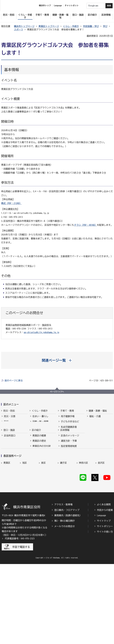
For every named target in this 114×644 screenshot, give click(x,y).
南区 (100, 541)
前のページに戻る (14, 381)
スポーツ (19, 29)
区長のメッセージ (70, 470)
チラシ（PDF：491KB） (85, 225)
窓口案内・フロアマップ (67, 590)
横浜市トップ (45, 6)
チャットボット (72, 6)
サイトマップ (104, 601)
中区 (25, 541)
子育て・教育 (67, 411)
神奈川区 (84, 529)
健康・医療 (95, 423)
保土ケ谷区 (66, 541)
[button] (57, 360)
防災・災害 (10, 418)
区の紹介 (36, 463)
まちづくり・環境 (42, 434)
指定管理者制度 (69, 481)
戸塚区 (7, 541)
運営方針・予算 (69, 476)
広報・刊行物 (68, 502)
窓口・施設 (9, 463)
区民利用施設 (11, 476)
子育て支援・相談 (70, 434)
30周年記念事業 (40, 500)
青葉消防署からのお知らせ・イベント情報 (15, 430)
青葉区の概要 (39, 470)
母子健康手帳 (68, 418)
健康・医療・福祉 (98, 411)
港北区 (26, 535)
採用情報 (65, 486)
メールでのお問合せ (65, 606)
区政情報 (65, 463)
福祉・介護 (95, 418)
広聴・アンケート (70, 508)
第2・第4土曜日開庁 (65, 601)
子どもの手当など (70, 423)
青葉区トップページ (49, 26)
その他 (36, 505)
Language (101, 595)
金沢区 (101, 529)
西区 (43, 541)
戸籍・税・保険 (40, 423)
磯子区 (63, 529)
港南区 (7, 535)
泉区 (43, 529)
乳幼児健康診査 (69, 429)
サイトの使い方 (105, 612)
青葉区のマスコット (43, 495)
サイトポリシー (105, 606)
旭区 (25, 529)
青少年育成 (67, 450)
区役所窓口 (10, 470)
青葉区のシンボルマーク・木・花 (44, 488)
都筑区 (82, 535)
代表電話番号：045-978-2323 (20, 618)
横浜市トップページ (24, 26)
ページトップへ (57, 392)
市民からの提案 (105, 590)
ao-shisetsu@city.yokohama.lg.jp (41, 332)
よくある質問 (104, 584)
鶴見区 (101, 535)
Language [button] (58, 6)
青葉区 (7, 529)
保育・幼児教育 (69, 439)
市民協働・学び (91, 26)
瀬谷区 (63, 535)
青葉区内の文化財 (42, 481)
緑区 (81, 541)
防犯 (6, 423)
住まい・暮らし (40, 418)
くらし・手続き (71, 26)
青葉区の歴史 (39, 476)
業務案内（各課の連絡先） (68, 595)
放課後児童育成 (69, 445)
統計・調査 (67, 497)
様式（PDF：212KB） (11, 203)
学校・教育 (67, 455)
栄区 (43, 535)
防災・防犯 (9, 411)
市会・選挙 (67, 492)
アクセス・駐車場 (63, 584)
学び (105, 26)
